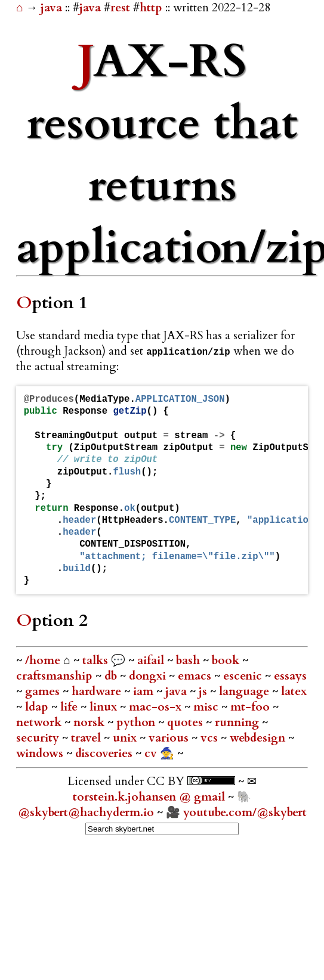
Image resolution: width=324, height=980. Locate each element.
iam (145, 691)
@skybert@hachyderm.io (86, 812)
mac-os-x (157, 707)
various (170, 738)
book (227, 660)
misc (207, 707)
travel (87, 738)
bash (189, 660)
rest (120, 8)
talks (95, 660)
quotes (186, 722)
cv (152, 753)
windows (41, 753)
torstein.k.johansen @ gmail (150, 797)
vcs (211, 738)
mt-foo (252, 707)
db (112, 676)
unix (126, 738)
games (44, 691)
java (53, 8)
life (70, 707)
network (40, 722)
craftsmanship (56, 676)
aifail (152, 660)
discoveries (105, 753)
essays (290, 676)
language (246, 691)
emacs (196, 676)
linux (105, 707)
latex (294, 691)
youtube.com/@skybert (245, 812)
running (238, 722)
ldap (38, 707)
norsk (90, 722)
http (151, 8)
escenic (244, 676)
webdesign (259, 738)
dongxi (149, 676)
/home (43, 660)
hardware (98, 691)
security (39, 738)
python (137, 722)
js (204, 691)
